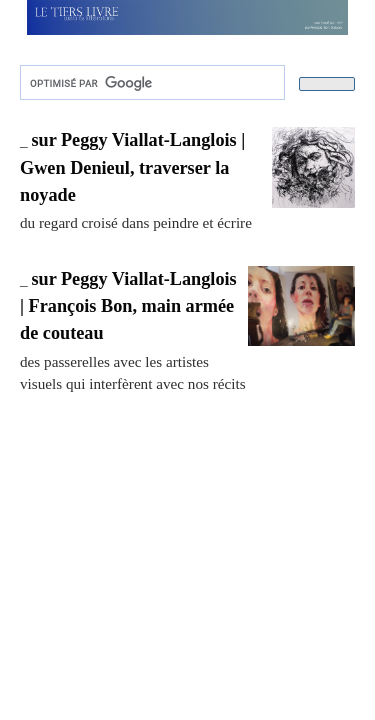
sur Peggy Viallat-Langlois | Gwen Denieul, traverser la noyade (132, 167)
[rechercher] (150, 83)
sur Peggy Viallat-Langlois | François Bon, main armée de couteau (128, 306)
